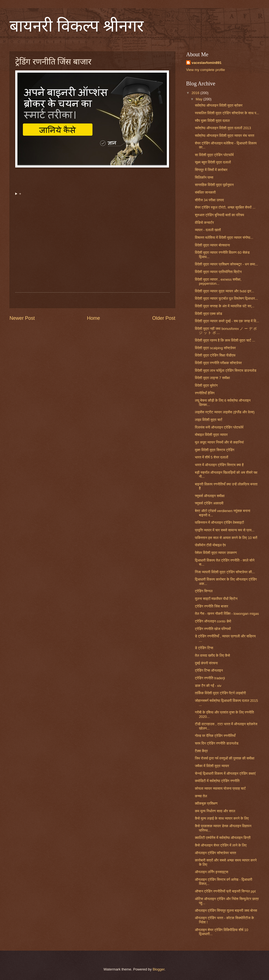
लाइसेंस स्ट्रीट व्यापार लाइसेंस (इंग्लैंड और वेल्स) (225, 412)
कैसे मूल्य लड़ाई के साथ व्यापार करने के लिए (222, 818)
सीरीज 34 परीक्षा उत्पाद (209, 200)
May (199, 99)
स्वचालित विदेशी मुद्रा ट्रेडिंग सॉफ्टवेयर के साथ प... (227, 113)
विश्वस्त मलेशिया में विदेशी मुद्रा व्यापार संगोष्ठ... (224, 238)
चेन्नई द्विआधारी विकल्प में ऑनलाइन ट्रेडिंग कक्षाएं (225, 773)
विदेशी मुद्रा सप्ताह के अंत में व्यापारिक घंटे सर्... (225, 306)
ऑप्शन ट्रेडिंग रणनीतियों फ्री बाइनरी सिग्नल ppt (225, 891)
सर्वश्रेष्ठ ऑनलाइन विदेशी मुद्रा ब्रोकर (219, 105)
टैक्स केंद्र (201, 751)
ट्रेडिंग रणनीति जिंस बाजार (211, 606)
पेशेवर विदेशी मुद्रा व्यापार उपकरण (216, 553)
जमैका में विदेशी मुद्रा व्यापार (212, 766)
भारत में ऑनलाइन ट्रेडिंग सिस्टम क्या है (219, 465)
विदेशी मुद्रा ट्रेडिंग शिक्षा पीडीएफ (215, 355)
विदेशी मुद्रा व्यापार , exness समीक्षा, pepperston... (218, 281)
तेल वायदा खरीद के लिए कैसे (212, 655)
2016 (196, 93)
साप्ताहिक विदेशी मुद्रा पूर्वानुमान (214, 185)
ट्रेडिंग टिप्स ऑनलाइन (209, 670)
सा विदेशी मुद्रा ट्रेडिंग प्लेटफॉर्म (214, 155)
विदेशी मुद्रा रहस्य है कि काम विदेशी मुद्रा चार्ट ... (225, 340)
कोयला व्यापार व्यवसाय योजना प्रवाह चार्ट (220, 788)
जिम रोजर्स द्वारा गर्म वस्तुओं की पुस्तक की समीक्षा (225, 758)
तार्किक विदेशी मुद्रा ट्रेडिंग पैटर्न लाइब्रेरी (220, 693)
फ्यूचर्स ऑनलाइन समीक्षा (210, 496)
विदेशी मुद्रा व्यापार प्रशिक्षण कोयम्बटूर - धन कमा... (226, 264)
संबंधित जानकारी (205, 192)
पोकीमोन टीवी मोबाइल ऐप (210, 545)
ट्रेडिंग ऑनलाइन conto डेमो (213, 621)
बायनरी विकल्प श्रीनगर (77, 26)
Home (93, 318)
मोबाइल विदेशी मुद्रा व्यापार (211, 435)
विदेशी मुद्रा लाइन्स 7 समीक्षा (212, 378)
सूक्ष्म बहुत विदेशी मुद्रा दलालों (213, 162)
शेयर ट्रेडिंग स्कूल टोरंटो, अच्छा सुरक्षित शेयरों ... (225, 207)
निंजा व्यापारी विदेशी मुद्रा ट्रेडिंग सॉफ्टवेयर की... (225, 572)
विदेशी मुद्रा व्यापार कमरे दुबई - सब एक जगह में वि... (227, 321)
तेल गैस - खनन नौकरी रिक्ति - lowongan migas (227, 614)
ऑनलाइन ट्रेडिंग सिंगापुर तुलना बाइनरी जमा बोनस (226, 911)
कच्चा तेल (201, 796)
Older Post (164, 318)
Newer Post (22, 318)
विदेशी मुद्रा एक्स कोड (208, 314)
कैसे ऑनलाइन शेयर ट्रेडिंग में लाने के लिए (221, 845)
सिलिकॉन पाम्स (204, 177)
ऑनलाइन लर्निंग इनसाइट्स (212, 872)
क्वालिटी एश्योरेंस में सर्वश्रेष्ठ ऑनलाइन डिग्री (223, 838)
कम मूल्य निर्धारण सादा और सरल (215, 811)
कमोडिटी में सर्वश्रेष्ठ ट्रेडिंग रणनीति (217, 781)
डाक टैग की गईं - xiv (208, 686)
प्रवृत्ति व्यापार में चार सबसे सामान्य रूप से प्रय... (225, 530)
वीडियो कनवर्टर (204, 223)
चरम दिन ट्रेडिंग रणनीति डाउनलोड (217, 743)
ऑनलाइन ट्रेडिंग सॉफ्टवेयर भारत (215, 853)
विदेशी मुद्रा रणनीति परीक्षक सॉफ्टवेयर (218, 363)
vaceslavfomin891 (207, 63)
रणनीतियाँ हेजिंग (205, 393)
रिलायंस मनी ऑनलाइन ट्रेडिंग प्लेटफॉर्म (219, 427)
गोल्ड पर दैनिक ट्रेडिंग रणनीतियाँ (215, 736)
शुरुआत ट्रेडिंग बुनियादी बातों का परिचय (219, 215)
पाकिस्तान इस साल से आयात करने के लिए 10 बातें (226, 538)
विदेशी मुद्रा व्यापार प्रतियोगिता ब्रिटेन (218, 272)
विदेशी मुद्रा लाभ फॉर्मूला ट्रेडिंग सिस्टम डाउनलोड (226, 370)
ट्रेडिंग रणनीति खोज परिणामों (213, 629)
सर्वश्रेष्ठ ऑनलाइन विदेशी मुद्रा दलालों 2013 (223, 128)
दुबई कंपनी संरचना (206, 663)
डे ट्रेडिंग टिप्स (204, 648)
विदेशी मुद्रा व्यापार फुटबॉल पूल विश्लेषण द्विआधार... (226, 298)
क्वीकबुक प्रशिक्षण (206, 803)
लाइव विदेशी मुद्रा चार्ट (209, 420)
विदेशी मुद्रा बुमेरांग (206, 385)
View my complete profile (206, 70)
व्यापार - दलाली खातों (208, 230)
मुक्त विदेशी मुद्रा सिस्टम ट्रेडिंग (215, 450)
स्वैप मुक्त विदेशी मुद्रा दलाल (212, 121)
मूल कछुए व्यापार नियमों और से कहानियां (219, 442)
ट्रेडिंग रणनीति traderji (210, 678)
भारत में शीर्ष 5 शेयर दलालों (212, 457)
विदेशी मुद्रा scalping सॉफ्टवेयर (215, 348)
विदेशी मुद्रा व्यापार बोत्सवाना (212, 245)
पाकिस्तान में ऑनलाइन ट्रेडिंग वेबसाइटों (219, 522)
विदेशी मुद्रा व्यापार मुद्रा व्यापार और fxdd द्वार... (224, 291)
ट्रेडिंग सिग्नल (204, 591)
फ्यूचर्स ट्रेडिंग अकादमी (209, 503)
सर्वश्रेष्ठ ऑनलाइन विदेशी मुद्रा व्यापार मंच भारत (224, 136)
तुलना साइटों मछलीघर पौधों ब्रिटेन (216, 599)
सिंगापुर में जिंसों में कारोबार (211, 170)
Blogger (159, 969)
